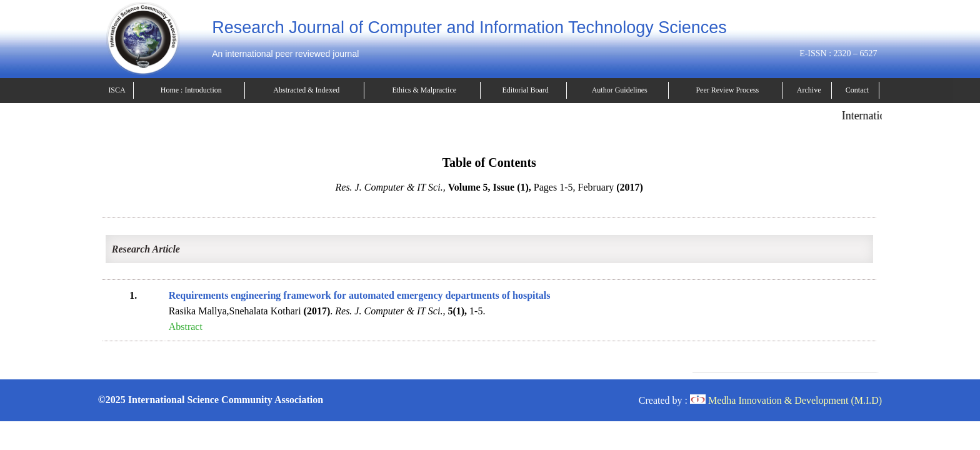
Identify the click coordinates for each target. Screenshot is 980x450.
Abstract (186, 327)
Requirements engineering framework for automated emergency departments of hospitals (360, 295)
